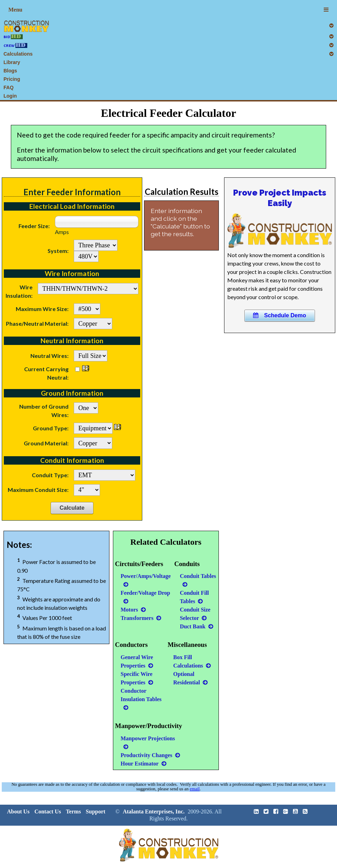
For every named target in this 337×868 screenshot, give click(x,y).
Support (95, 811)
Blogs (10, 71)
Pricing (12, 79)
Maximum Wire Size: (42, 309)
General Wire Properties (137, 661)
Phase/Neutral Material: (37, 323)
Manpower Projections (148, 742)
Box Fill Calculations (192, 661)
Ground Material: (46, 443)
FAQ (9, 87)
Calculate (72, 508)
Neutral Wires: (49, 356)
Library (12, 62)
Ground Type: (51, 428)
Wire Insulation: (19, 291)
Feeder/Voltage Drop (145, 597)
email (195, 789)
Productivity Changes (150, 755)
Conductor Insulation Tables (141, 699)
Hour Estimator (144, 764)
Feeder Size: (34, 226)
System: (58, 251)
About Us (18, 811)
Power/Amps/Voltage (146, 580)
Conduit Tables (198, 580)
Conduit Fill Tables (194, 597)
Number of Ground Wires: (44, 411)
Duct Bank (196, 626)
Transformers (141, 618)
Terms (73, 811)
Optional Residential (191, 678)
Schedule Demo (279, 315)
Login (10, 96)
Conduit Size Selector (195, 614)
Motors (133, 610)
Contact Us (48, 811)
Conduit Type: (50, 475)
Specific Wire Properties (137, 678)
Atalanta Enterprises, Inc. (154, 811)
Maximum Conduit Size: (38, 490)
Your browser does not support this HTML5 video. (280, 230)
